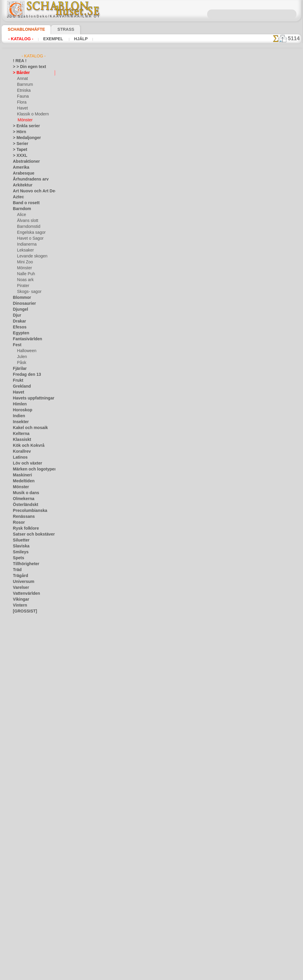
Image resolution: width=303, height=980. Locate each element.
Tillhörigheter (24, 564)
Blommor (20, 298)
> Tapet (19, 150)
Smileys (19, 552)
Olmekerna (22, 499)
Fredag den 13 (24, 375)
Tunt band (123, 396)
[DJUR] (23, 635)
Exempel (48, 39)
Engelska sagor (29, 233)
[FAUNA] (25, 647)
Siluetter (20, 540)
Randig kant (125, 626)
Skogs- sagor (28, 292)
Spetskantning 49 (130, 167)
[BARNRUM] (28, 629)
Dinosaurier (23, 304)
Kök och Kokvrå (26, 446)
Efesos (18, 327)
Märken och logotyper (31, 469)
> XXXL (19, 156)
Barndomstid (28, 227)
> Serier (19, 144)
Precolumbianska (27, 511)
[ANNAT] (24, 617)
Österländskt (24, 505)
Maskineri (21, 475)
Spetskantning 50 (130, 213)
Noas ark (25, 280)
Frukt (17, 381)
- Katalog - (19, 39)
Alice (21, 215)
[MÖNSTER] (27, 653)
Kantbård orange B (131, 121)
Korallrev (20, 452)
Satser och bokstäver (30, 534)
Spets (18, 558)
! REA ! (18, 61)
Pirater (23, 286)
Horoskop (21, 410)
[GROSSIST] (23, 611)
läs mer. (189, 975)
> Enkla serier (24, 126)
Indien (18, 416)
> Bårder (20, 73)
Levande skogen (30, 256)
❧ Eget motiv (24, 665)
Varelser (20, 588)
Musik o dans (24, 493)
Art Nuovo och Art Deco (33, 191)
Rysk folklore (23, 528)
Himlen (19, 404)
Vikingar (20, 599)
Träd (17, 570)
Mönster (25, 120)
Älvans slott (27, 221)
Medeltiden (22, 481)
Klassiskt (20, 440)
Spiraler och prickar (132, 672)
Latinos (19, 457)
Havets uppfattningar (31, 398)
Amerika (20, 167)
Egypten (20, 333)
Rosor (18, 523)
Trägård (19, 576)
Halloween (26, 351)
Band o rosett (24, 203)
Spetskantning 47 (130, 259)
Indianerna (26, 244)
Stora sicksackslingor (133, 488)
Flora (21, 102)
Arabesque (22, 173)
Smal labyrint (126, 718)
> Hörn (18, 132)
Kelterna (20, 434)
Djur (17, 315)
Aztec (18, 197)
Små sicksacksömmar (133, 442)
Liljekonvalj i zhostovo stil (138, 351)
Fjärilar (19, 369)
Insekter (20, 422)
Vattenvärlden (25, 594)
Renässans (22, 517)
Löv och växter (25, 463)
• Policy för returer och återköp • (151, 957)
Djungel (19, 310)
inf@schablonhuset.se (164, 898)
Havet (22, 108)
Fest (17, 345)
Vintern (19, 605)
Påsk (21, 363)
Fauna (22, 96)
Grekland (20, 386)
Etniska (23, 91)
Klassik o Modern (31, 114)
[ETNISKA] (26, 641)
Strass (57, 29)
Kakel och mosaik (27, 428)
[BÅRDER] (26, 623)
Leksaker (24, 250)
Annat (22, 79)
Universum (22, 582)
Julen (21, 357)
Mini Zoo (24, 262)
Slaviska (20, 546)
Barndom (21, 209)
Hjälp (73, 39)
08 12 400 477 (162, 887)
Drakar (19, 321)
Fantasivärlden (25, 339)
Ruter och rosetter (131, 580)
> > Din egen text (26, 67)
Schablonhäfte (23, 29)
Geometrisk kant (129, 534)
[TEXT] (23, 659)
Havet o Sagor (29, 238)
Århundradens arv (28, 179)
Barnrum (24, 85)
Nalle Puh (25, 274)
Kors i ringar (125, 763)
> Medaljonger (24, 138)
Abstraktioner (24, 162)
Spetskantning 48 (130, 305)
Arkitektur (21, 185)
